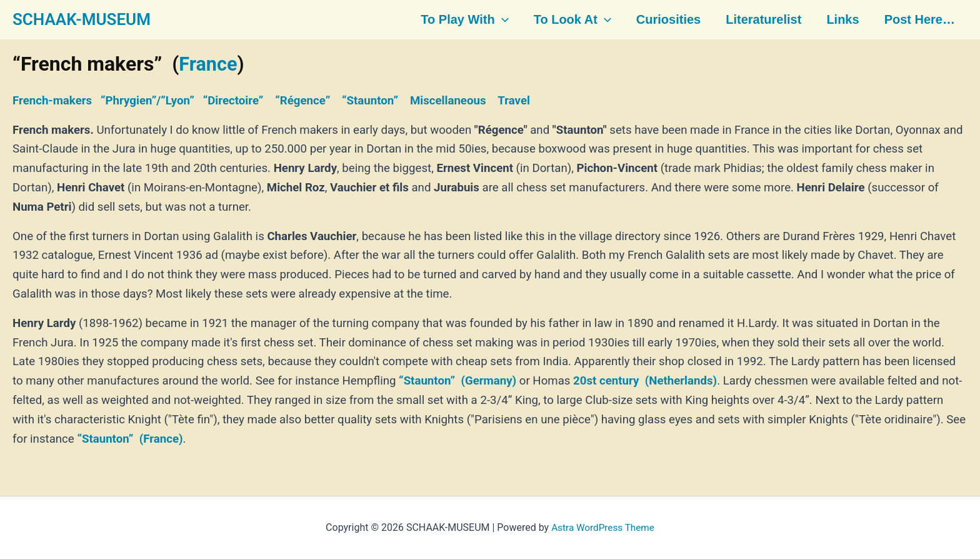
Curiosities (667, 20)
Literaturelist (761, 20)
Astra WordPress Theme (602, 527)
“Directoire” (233, 101)
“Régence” (302, 101)
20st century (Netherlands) (645, 381)
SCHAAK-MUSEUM (82, 19)
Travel (514, 101)
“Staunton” (370, 101)
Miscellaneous (448, 101)
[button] (503, 20)
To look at (572, 20)
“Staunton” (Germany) (457, 381)
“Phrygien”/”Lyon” (147, 101)
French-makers (52, 101)
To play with (466, 20)
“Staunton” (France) (130, 438)
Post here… (915, 20)
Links (839, 20)
